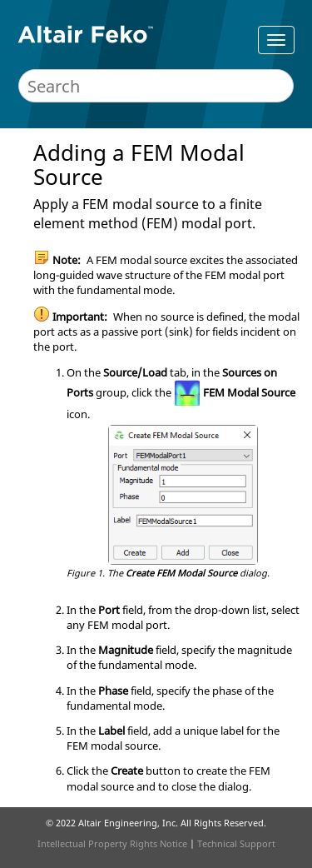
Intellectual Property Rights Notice (112, 843)
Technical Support (236, 843)
